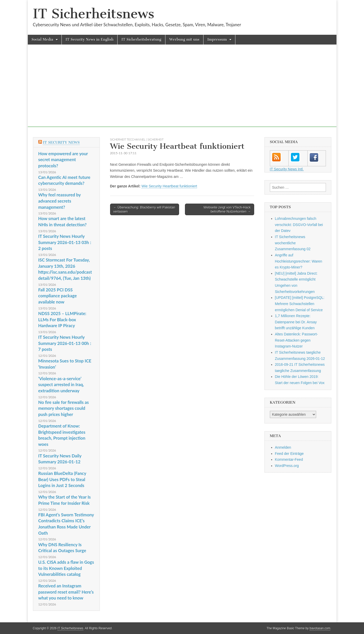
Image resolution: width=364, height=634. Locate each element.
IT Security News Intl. (287, 169)
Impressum (217, 40)
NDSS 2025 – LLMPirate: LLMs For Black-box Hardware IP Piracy (62, 319)
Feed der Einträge (289, 454)
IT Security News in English (90, 40)
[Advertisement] (182, 91)
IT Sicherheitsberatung (141, 40)
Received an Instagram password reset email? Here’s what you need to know (66, 592)
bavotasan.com (320, 628)
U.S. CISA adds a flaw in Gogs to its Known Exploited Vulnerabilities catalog (66, 568)
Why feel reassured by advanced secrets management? (60, 201)
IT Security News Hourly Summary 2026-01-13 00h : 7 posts (65, 343)
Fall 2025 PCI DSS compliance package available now (58, 296)
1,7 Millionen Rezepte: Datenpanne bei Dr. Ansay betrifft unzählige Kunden (296, 322)
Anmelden (283, 447)
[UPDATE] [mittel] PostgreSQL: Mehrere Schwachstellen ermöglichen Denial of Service (300, 304)
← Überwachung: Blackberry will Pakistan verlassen (144, 209)
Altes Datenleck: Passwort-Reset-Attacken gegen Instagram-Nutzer (296, 340)
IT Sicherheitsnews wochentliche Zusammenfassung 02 (293, 243)
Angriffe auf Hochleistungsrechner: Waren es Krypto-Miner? (299, 261)
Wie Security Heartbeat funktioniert (169, 186)
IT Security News (61, 142)
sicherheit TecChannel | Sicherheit (137, 139)
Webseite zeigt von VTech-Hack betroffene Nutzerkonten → (227, 209)
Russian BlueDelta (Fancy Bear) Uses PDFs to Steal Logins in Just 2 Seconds (62, 479)
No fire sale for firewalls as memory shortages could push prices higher (64, 408)
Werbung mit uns (184, 40)
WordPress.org (287, 466)
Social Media (43, 40)
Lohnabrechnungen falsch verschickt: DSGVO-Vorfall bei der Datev (299, 225)
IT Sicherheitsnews (94, 14)
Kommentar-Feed (289, 459)
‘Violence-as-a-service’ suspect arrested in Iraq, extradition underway (61, 385)
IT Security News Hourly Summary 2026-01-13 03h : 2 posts (65, 242)
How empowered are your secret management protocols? (63, 160)
